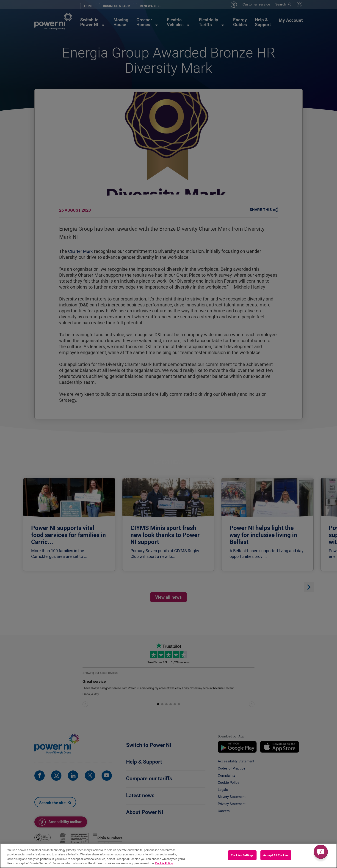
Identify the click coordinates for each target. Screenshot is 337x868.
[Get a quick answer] (321, 852)
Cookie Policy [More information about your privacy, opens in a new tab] (164, 863)
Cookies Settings (242, 855)
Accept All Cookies (276, 855)
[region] (168, 856)
